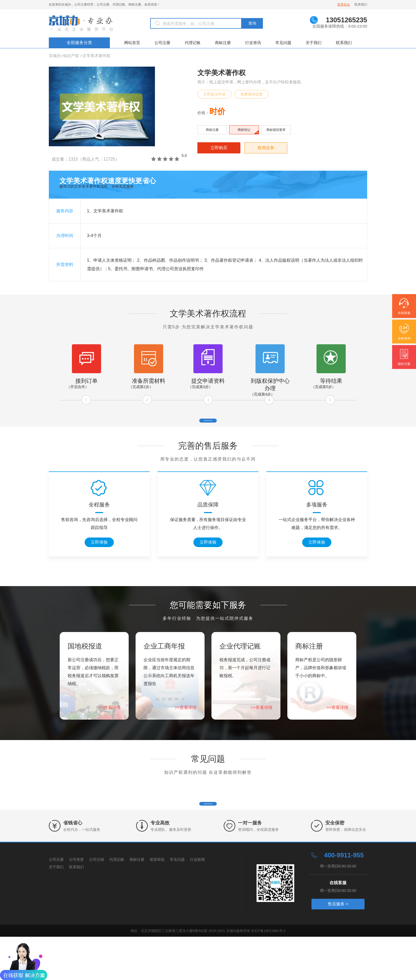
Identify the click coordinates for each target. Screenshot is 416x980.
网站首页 (132, 43)
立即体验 (99, 564)
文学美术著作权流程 (208, 313)
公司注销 (97, 903)
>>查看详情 (110, 729)
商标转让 (244, 130)
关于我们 (314, 43)
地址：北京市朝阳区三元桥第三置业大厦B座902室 (170, 974)
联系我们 (361, 5)
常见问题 (283, 43)
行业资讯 (253, 43)
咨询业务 (266, 148)
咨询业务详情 (208, 426)
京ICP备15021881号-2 (268, 974)
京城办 (55, 56)
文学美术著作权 (96, 56)
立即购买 (219, 148)
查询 (252, 23)
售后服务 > (338, 947)
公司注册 (162, 43)
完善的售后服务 (208, 467)
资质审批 (157, 903)
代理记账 (193, 43)
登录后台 (344, 5)
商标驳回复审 (276, 130)
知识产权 (71, 56)
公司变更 (76, 903)
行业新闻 (197, 903)
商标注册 (223, 43)
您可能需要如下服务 (208, 626)
